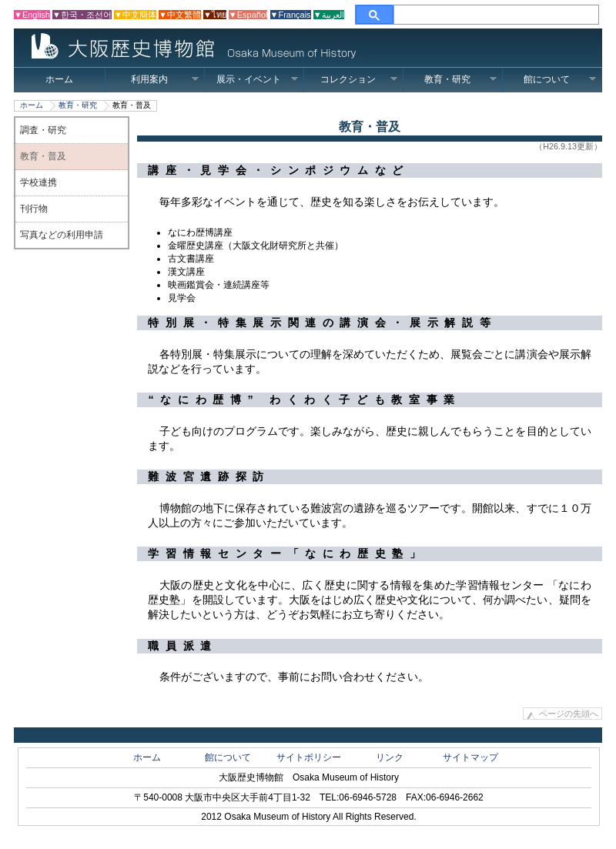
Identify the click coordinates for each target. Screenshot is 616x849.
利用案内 (165, 79)
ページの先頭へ (569, 714)
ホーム (59, 79)
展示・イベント (258, 79)
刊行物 (34, 209)
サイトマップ (470, 757)
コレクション (359, 79)
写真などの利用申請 (62, 235)
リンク (390, 757)
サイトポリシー (309, 757)
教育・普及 (43, 156)
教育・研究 (461, 79)
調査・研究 (43, 130)
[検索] (497, 15)
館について (560, 79)
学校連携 (38, 182)
